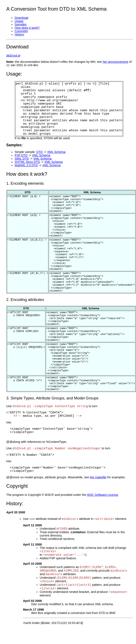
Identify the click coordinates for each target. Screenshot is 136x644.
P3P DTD (21, 155)
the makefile (98, 477)
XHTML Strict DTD (27, 162)
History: (15, 503)
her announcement (115, 62)
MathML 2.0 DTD (26, 165)
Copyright (21, 31)
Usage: (14, 74)
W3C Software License (103, 495)
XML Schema (56, 152)
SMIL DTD (22, 159)
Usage (19, 21)
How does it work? (27, 28)
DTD (39, 152)
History (19, 34)
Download (21, 18)
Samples (21, 24)
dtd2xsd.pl (13, 56)
